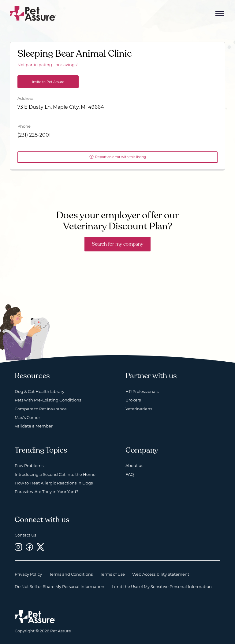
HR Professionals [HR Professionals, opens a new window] (142, 391)
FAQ (130, 474)
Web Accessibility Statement (161, 574)
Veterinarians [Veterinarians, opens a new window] (139, 409)
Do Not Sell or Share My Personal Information (60, 586)
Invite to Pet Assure (48, 82)
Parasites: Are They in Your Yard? (47, 491)
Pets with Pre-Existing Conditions (48, 400)
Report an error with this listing (118, 157)
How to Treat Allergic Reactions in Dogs (54, 483)
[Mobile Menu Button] (220, 13)
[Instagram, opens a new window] (18, 547)
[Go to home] (33, 13)
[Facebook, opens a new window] (29, 547)
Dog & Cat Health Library (39, 391)
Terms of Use (112, 574)
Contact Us (25, 535)
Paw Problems (29, 465)
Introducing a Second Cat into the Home (55, 474)
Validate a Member (34, 426)
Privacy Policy (28, 574)
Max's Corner (27, 417)
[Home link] (35, 617)
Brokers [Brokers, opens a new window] (133, 400)
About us (134, 465)
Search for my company (117, 244)
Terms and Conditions (71, 574)
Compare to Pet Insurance (41, 409)
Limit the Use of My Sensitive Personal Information (162, 586)
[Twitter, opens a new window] (40, 547)
